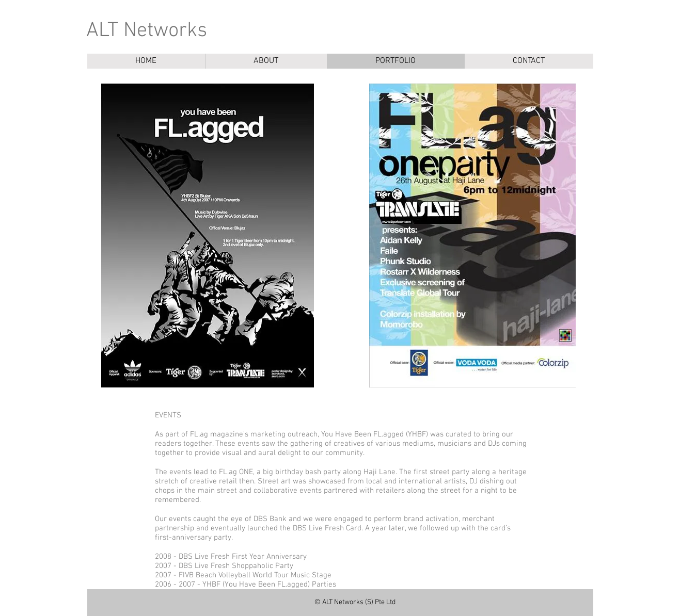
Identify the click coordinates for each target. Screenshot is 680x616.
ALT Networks (147, 31)
